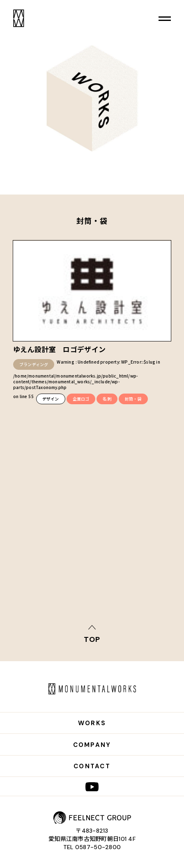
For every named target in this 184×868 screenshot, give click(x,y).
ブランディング (34, 364)
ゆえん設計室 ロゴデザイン (59, 349)
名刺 (107, 399)
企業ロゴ (81, 399)
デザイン (51, 399)
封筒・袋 (133, 399)
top (92, 639)
